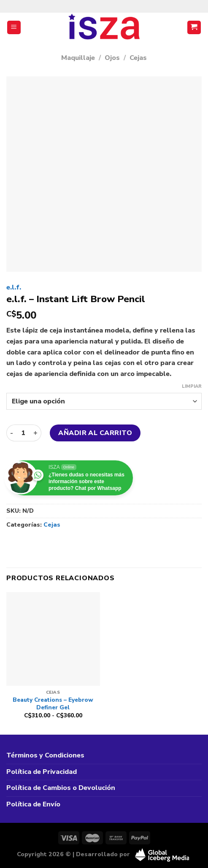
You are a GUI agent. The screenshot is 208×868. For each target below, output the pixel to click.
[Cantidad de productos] (23, 433)
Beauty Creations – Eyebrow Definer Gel (53, 704)
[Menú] (14, 28)
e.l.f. (14, 287)
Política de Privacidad (42, 772)
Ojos (112, 58)
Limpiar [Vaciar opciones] (192, 387)
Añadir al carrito (95, 433)
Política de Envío (33, 804)
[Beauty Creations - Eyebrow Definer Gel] (53, 639)
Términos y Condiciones (45, 755)
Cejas (138, 58)
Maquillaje (78, 58)
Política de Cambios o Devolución (61, 788)
